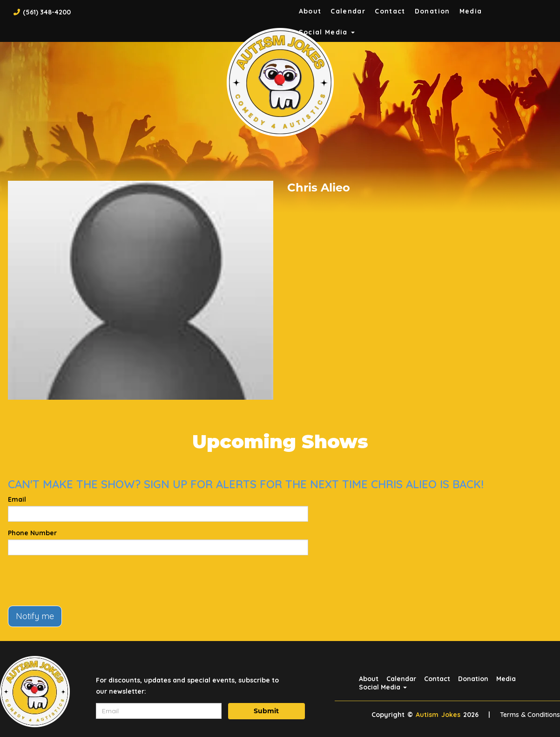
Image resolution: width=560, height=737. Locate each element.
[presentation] (79, 580)
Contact (390, 11)
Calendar (348, 11)
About (310, 11)
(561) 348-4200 (47, 12)
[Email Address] (159, 711)
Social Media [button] (383, 687)
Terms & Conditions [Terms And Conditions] (530, 715)
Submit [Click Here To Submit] (266, 711)
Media (471, 11)
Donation (432, 11)
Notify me (35, 616)
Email (17, 499)
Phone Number (32, 533)
